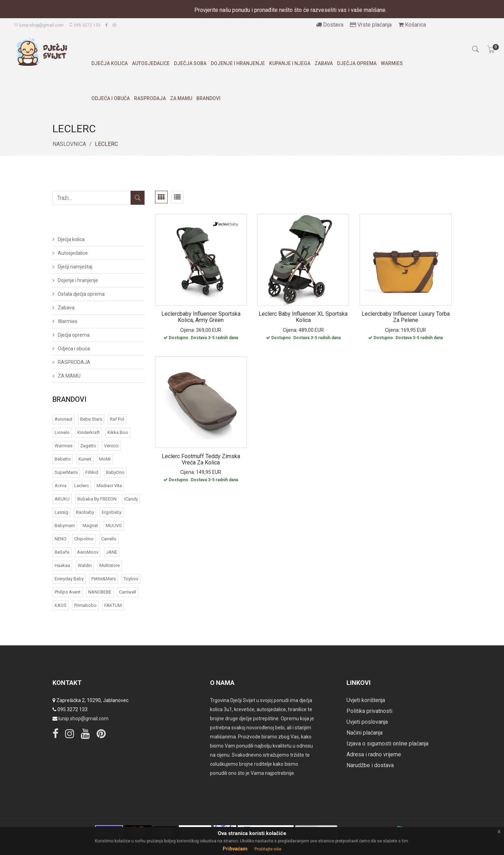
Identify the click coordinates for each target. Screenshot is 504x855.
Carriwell (128, 592)
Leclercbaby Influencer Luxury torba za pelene (406, 317)
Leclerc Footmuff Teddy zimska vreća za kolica (201, 459)
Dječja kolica (110, 63)
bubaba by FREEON (97, 499)
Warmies (392, 63)
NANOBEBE (100, 592)
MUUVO (114, 525)
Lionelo (62, 432)
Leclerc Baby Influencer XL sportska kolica (303, 317)
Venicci (111, 446)
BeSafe (62, 552)
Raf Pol (117, 419)
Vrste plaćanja (371, 25)
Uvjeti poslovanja (367, 722)
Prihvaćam (235, 849)
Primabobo (85, 605)
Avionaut (64, 419)
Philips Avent (68, 592)
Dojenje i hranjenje (238, 63)
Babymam (65, 525)
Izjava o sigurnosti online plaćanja (387, 744)
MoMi (105, 459)
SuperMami (66, 472)
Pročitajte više (268, 849)
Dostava (330, 25)
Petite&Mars (104, 579)
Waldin (85, 565)
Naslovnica (69, 144)
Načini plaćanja (365, 733)
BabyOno (115, 472)
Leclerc (82, 486)
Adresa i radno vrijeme (374, 754)
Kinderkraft (89, 432)
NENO (61, 539)
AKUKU (62, 499)
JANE (112, 552)
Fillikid (92, 472)
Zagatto (88, 446)
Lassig (61, 512)
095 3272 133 (85, 25)
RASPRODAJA (150, 98)
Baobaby (85, 512)
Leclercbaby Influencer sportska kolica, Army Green (201, 317)
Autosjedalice (151, 63)
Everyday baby (69, 579)
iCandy (131, 499)
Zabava (324, 63)
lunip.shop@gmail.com (39, 25)
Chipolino (84, 539)
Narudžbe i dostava (370, 765)
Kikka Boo (118, 432)
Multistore (110, 565)
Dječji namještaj (75, 267)
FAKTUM (113, 605)
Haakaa (62, 565)
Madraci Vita (109, 486)
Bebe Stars (91, 419)
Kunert (85, 459)
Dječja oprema (357, 63)
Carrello (109, 539)
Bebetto (63, 459)
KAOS (61, 605)
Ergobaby (112, 512)
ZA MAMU (181, 98)
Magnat (90, 525)
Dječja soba (190, 63)
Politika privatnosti (369, 711)
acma (61, 486)
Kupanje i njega (290, 63)
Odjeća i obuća (111, 98)
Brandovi (208, 98)
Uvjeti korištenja (366, 700)
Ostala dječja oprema (81, 294)
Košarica (412, 25)
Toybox (131, 579)
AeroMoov (88, 552)
